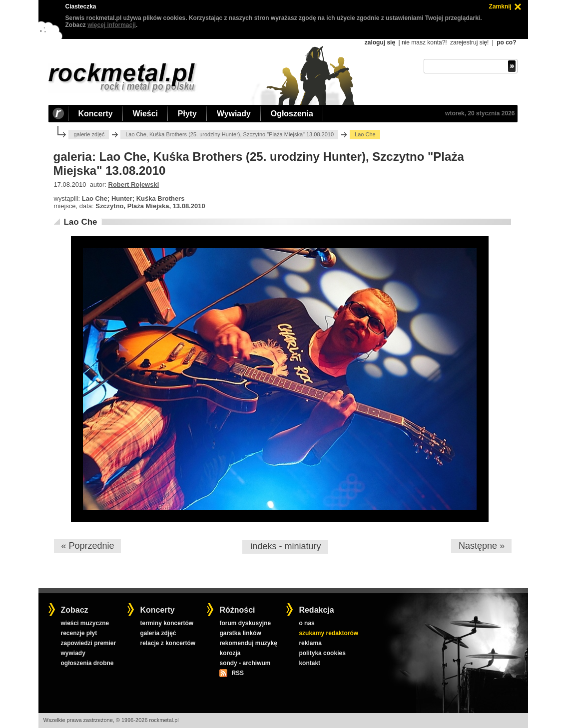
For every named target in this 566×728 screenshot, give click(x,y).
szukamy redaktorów (328, 633)
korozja (230, 653)
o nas (306, 623)
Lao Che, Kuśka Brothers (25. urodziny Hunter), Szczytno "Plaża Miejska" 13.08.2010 (230, 134)
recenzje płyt (79, 633)
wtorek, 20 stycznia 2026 (480, 113)
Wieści (145, 114)
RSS (237, 673)
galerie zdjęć (89, 134)
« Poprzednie (87, 546)
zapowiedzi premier (88, 643)
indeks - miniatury (285, 546)
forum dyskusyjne (245, 623)
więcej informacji (112, 25)
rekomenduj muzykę (248, 643)
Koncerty (96, 114)
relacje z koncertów (168, 643)
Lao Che (80, 222)
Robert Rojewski (134, 184)
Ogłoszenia (292, 114)
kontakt (309, 663)
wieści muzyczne (85, 623)
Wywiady (234, 114)
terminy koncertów (167, 623)
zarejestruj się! (469, 42)
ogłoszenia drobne (87, 663)
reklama (310, 643)
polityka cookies (322, 653)
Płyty (187, 114)
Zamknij (500, 6)
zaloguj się (380, 42)
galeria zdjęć (158, 633)
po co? (506, 42)
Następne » (482, 546)
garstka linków (240, 633)
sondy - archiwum (245, 663)
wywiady (73, 653)
